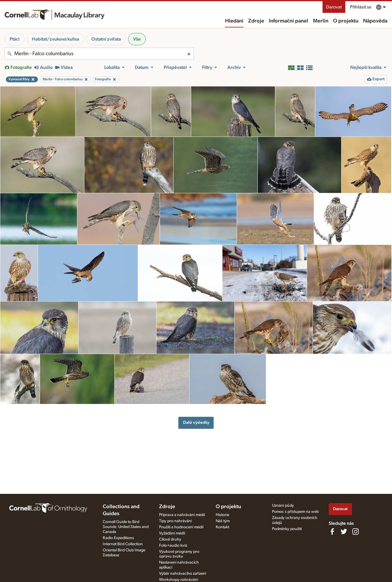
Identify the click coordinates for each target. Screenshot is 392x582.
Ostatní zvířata (106, 39)
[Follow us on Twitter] (344, 532)
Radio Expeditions (118, 538)
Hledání (234, 21)
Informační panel (289, 21)
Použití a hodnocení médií (181, 527)
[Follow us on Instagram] (356, 532)
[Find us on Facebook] (332, 532)
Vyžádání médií (172, 533)
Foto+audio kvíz (173, 546)
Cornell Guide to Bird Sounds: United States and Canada (126, 527)
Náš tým (223, 521)
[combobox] (99, 54)
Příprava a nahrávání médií (182, 515)
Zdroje (256, 21)
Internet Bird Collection (123, 544)
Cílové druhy (170, 539)
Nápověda (375, 21)
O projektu (346, 21)
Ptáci (15, 39)
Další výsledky (196, 422)
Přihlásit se (361, 7)
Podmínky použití (287, 529)
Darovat (334, 7)
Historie (222, 515)
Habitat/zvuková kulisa (55, 39)
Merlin (321, 21)
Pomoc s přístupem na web (295, 512)
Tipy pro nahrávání (175, 521)
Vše (137, 39)
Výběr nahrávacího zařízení (183, 574)
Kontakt (222, 527)
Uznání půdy (283, 506)
